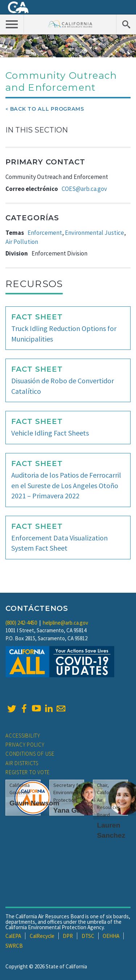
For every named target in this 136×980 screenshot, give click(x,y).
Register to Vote (28, 772)
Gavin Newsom (34, 803)
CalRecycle (42, 936)
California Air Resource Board (70, 24)
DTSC (88, 936)
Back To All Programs (47, 109)
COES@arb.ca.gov (84, 189)
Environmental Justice (94, 233)
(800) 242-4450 (21, 623)
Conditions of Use (30, 754)
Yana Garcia (73, 810)
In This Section (37, 130)
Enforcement (45, 233)
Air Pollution (22, 242)
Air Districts (22, 763)
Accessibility (23, 736)
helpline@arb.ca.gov (65, 623)
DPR (68, 936)
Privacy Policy (25, 745)
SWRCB (14, 946)
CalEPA (13, 936)
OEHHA (111, 936)
